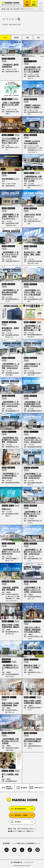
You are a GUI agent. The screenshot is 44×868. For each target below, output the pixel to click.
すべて (5, 37)
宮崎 (28, 37)
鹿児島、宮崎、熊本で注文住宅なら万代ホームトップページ (18, 9)
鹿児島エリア (12, 831)
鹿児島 (16, 37)
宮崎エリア (22, 831)
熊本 (39, 37)
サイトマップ (29, 862)
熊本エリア (30, 831)
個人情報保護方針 (17, 862)
